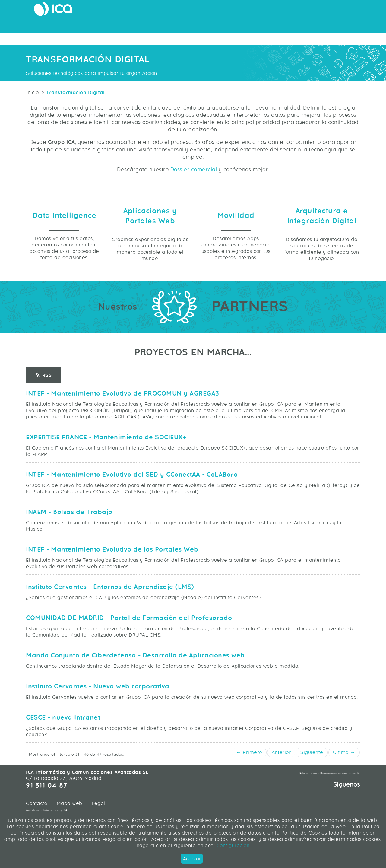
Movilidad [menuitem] (129, 26)
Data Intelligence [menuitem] (250, 26)
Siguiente (312, 794)
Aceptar (192, 859)
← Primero (249, 794)
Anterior (281, 794)
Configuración (232, 846)
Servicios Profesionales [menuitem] (302, 26)
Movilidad (236, 257)
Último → (344, 794)
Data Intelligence (65, 257)
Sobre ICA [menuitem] (349, 26)
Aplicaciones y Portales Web (150, 257)
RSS (44, 417)
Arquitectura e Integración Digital (322, 257)
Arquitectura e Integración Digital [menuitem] (185, 26)
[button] (378, 772)
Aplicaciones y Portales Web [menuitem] (79, 26)
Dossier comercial (194, 180)
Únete (351, 10)
